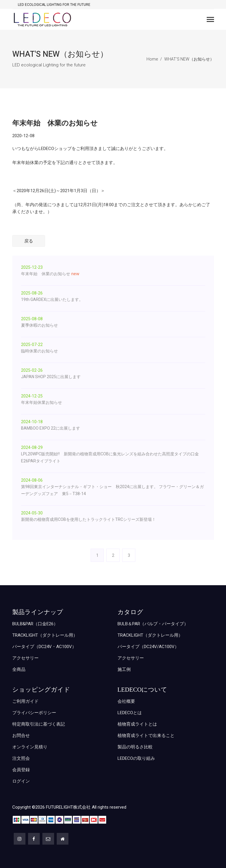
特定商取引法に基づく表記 (39, 724)
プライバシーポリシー (34, 713)
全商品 (19, 669)
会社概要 (126, 701)
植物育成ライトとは (137, 724)
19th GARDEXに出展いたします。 (52, 299)
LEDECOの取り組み (136, 758)
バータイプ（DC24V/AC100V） (148, 647)
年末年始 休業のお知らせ (46, 274)
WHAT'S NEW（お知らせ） (189, 59)
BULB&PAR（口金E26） (35, 624)
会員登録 (21, 770)
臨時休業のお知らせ (39, 351)
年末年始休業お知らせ (42, 402)
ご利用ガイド (25, 701)
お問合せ (21, 736)
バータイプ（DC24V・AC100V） (44, 647)
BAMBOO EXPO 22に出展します (51, 428)
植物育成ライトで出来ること (146, 736)
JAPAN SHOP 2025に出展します (51, 377)
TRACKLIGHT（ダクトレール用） (45, 635)
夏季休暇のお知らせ (39, 325)
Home (152, 59)
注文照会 (21, 758)
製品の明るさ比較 (135, 747)
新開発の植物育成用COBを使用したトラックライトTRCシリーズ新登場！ (88, 519)
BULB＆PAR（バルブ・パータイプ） (153, 624)
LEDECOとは (130, 713)
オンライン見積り (30, 747)
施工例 (124, 669)
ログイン (21, 781)
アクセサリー (25, 658)
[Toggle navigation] (210, 20)
